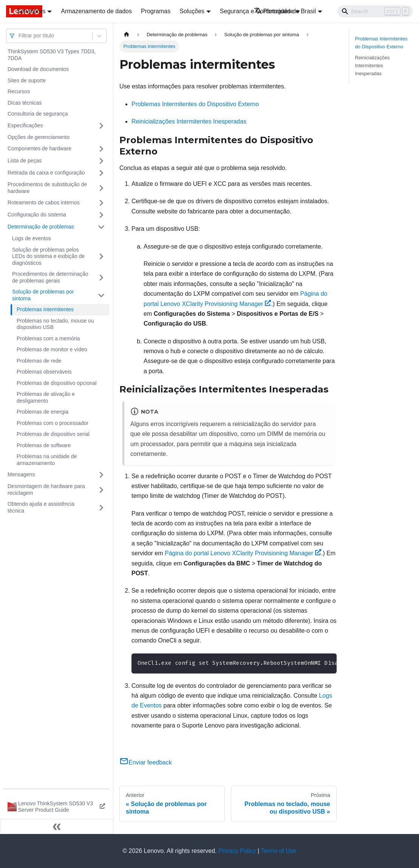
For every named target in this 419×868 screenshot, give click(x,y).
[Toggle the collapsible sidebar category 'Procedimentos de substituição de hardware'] (101, 188)
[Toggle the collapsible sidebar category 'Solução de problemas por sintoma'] (101, 295)
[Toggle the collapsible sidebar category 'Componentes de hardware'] (101, 149)
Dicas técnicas (25, 103)
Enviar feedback (146, 762)
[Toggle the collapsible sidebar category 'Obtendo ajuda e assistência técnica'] (101, 507)
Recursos (19, 91)
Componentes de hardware (39, 148)
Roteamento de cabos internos (44, 202)
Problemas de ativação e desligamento (46, 397)
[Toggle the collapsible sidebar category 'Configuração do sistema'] (101, 215)
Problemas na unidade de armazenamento (47, 460)
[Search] (375, 11)
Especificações (25, 125)
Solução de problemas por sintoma (43, 295)
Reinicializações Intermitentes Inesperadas (189, 121)
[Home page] (127, 35)
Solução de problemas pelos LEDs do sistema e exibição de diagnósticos (48, 256)
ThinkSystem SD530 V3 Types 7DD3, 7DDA (52, 55)
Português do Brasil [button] (285, 11)
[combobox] (19, 36)
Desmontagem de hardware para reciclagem (46, 490)
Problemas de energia (43, 412)
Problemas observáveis (44, 372)
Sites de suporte (27, 80)
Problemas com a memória (48, 338)
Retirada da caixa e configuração (46, 173)
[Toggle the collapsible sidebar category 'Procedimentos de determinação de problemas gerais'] (101, 277)
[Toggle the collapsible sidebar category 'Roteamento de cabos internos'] (101, 203)
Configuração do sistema (37, 215)
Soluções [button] (192, 11)
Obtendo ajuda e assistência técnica (41, 507)
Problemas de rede (39, 361)
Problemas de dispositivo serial (53, 434)
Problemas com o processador (53, 423)
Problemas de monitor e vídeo (52, 349)
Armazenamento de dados (96, 11)
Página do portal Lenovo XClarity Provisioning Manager (243, 553)
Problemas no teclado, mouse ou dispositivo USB (55, 324)
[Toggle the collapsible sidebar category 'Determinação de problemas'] (101, 227)
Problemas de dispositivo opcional (57, 383)
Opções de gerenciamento (39, 137)
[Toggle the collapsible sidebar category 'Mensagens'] (101, 475)
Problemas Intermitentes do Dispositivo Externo (195, 104)
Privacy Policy (237, 851)
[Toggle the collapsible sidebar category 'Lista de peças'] (101, 161)
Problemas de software (44, 445)
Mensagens (21, 474)
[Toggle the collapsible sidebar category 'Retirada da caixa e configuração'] (101, 173)
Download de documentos (38, 69)
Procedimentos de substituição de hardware (47, 188)
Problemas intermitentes (45, 309)
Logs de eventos (32, 238)
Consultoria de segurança (38, 114)
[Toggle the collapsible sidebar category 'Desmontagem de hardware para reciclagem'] (101, 490)
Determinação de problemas (41, 227)
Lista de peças (25, 161)
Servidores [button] (31, 11)
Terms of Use (278, 851)
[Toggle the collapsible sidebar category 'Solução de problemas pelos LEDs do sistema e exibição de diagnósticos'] (101, 257)
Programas (156, 11)
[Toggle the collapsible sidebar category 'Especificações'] (101, 126)
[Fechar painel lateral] (57, 826)
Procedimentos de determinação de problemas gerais (50, 277)
